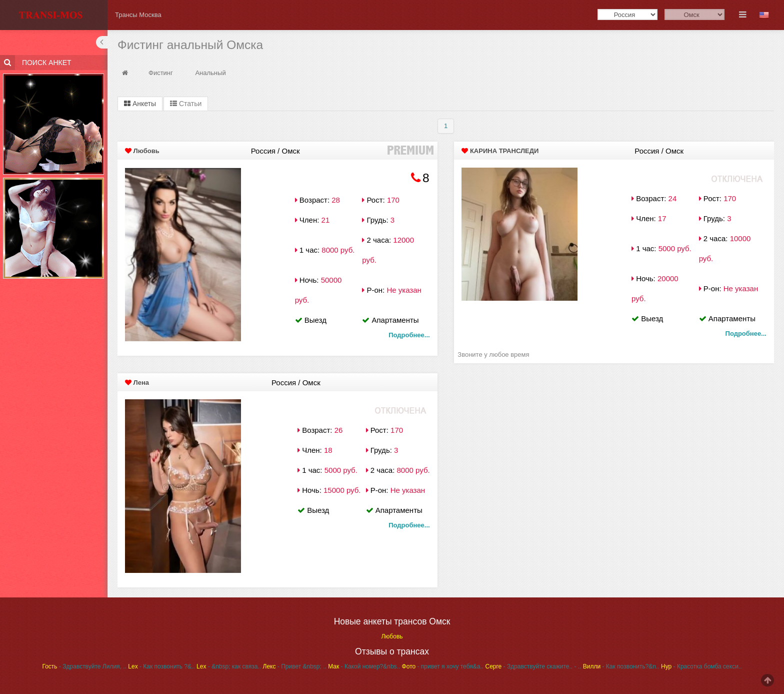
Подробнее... (409, 335)
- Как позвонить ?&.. (161, 666)
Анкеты (140, 104)
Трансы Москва (138, 15)
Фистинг (161, 73)
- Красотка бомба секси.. (701, 666)
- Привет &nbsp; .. (295, 666)
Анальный (210, 73)
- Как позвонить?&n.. (621, 666)
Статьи (186, 104)
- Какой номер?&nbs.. (364, 666)
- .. (577, 666)
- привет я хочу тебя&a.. (443, 666)
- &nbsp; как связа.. (229, 666)
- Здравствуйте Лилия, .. (84, 666)
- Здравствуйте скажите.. (529, 666)
